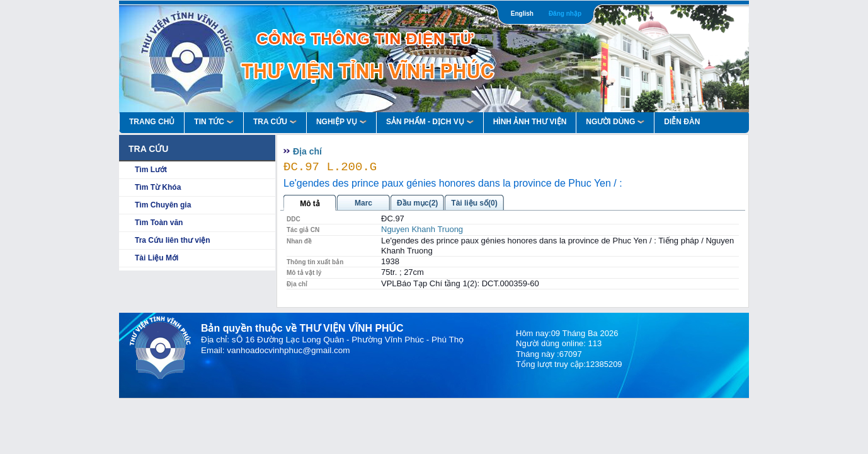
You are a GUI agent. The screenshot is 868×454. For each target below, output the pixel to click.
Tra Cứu (275, 122)
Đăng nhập (565, 14)
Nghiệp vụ (341, 122)
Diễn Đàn (682, 122)
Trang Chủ (152, 122)
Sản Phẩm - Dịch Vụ (430, 122)
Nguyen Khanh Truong (422, 229)
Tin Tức (214, 122)
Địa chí (307, 151)
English (522, 14)
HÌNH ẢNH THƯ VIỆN (530, 122)
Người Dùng (615, 122)
